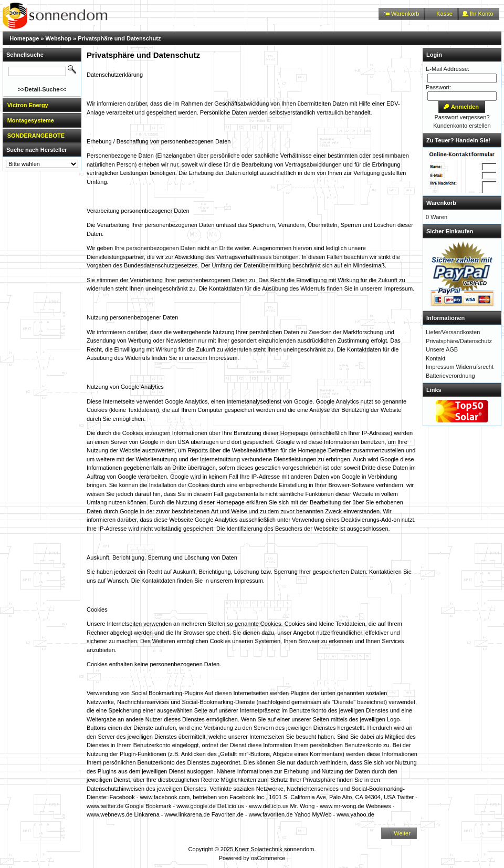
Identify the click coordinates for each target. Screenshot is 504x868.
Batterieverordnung (450, 376)
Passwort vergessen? (462, 117)
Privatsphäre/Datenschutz (459, 341)
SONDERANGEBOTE (36, 136)
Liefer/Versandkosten (453, 332)
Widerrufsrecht (475, 367)
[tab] (42, 105)
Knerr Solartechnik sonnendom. (275, 849)
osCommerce (268, 858)
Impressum (440, 367)
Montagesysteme (31, 120)
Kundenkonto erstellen (462, 126)
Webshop (59, 38)
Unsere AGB (442, 349)
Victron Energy (28, 105)
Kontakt (435, 358)
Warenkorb (441, 203)
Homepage (24, 38)
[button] (402, 14)
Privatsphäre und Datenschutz (119, 38)
